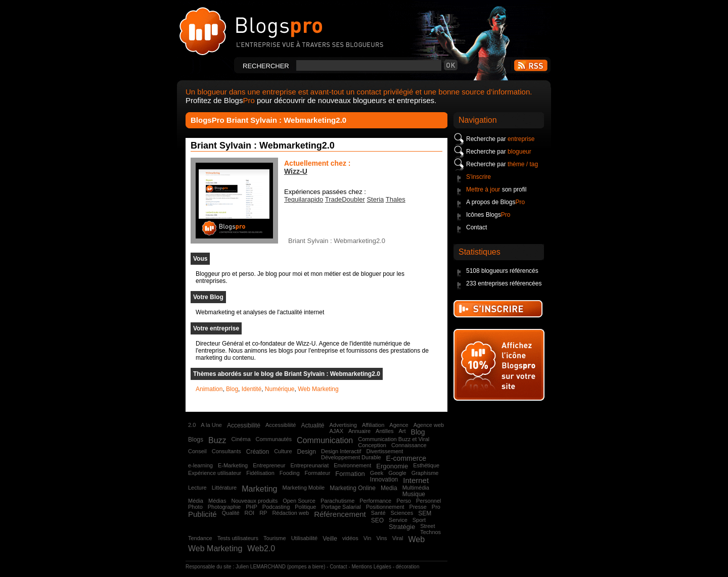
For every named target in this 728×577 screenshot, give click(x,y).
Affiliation (373, 425)
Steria (375, 199)
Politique (305, 507)
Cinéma (241, 439)
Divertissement (384, 451)
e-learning (200, 465)
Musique (414, 494)
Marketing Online (353, 488)
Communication (325, 440)
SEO (377, 520)
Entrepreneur (269, 465)
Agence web (429, 425)
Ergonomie (392, 466)
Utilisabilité (305, 538)
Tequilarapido (304, 199)
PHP (252, 507)
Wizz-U (296, 171)
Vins (381, 538)
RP (263, 513)
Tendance (200, 538)
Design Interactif (341, 451)
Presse (418, 507)
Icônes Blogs (488, 215)
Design (307, 452)
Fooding (290, 473)
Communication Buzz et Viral (394, 439)
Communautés (274, 439)
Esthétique (426, 465)
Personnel (429, 501)
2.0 (192, 425)
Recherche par (500, 139)
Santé (378, 513)
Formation (350, 474)
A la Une (211, 425)
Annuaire (359, 431)
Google (397, 473)
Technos (430, 532)
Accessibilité (244, 425)
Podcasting (276, 507)
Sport (419, 520)
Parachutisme (337, 501)
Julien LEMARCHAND (261, 567)
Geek (377, 473)
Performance (375, 501)
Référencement (340, 514)
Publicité (202, 514)
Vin (368, 538)
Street (427, 526)
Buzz (217, 440)
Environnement (352, 465)
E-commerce (406, 458)
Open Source (299, 501)
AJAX (336, 431)
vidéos (350, 538)
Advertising (343, 425)
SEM (425, 513)
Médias (217, 501)
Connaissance (409, 445)
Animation (209, 389)
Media (389, 488)
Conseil (197, 451)
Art (402, 431)
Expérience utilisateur (215, 473)
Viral (398, 538)
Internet (416, 480)
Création (258, 452)
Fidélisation (260, 473)
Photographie (224, 507)
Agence (399, 425)
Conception (372, 445)
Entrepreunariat (309, 465)
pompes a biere (306, 567)
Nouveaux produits (254, 501)
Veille (330, 539)
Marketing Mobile (303, 488)
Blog (232, 389)
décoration (408, 567)
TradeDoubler (345, 199)
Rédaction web (290, 513)
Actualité (312, 425)
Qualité (231, 513)
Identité (252, 389)
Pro (436, 507)
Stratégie (402, 527)
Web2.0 (261, 548)
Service (398, 520)
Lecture (197, 488)
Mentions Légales (372, 567)
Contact (476, 227)
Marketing (259, 489)
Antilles (384, 431)
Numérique (280, 389)
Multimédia (416, 488)
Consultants (226, 451)
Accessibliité (281, 425)
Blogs (196, 440)
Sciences (402, 513)
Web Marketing (318, 389)
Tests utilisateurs (238, 538)
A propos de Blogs (495, 202)
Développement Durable (351, 457)
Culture (283, 451)
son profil (496, 189)
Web (416, 539)
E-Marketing (233, 465)
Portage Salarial (341, 507)
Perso (404, 501)
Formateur (318, 473)
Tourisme (275, 538)
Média (196, 501)
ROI (250, 513)
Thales (396, 199)
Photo (195, 507)
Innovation (384, 479)
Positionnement (385, 507)
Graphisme (425, 473)
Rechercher (266, 66)
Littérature (224, 488)
